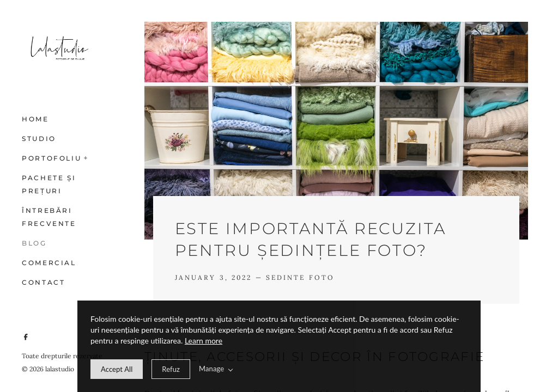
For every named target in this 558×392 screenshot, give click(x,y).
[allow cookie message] (117, 369)
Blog (34, 243)
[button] (86, 157)
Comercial (49, 263)
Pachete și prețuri (49, 184)
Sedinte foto (300, 277)
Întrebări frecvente (49, 217)
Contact (43, 282)
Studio (39, 139)
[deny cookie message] (171, 369)
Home (35, 119)
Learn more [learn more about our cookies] (204, 341)
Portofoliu (51, 158)
